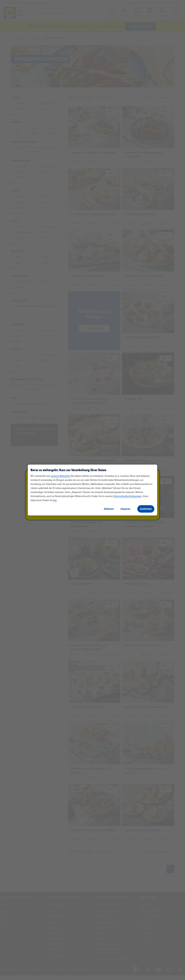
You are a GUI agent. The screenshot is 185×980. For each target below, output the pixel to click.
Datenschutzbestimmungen (128, 496)
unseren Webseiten (60, 476)
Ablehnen (109, 509)
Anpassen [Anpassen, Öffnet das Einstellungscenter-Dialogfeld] (125, 509)
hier (55, 500)
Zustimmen (146, 509)
